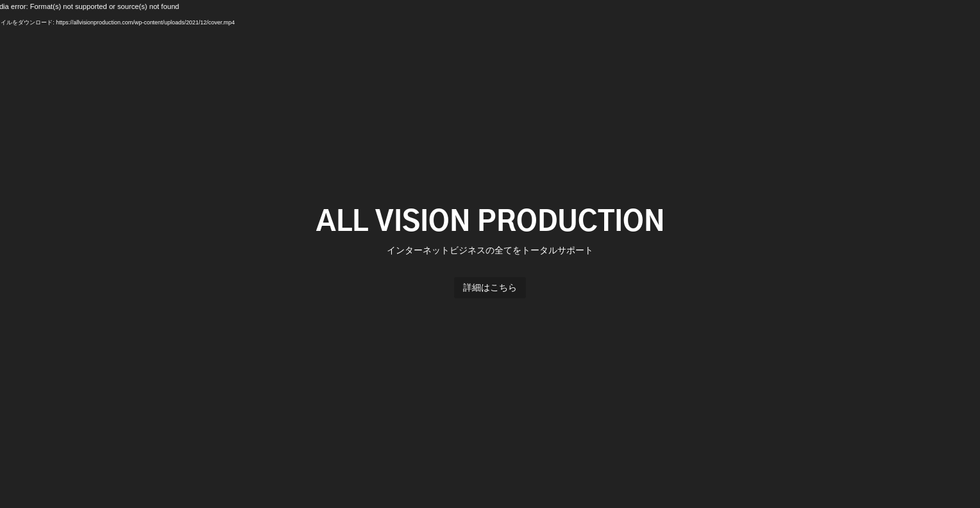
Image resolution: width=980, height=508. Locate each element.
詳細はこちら (490, 287)
